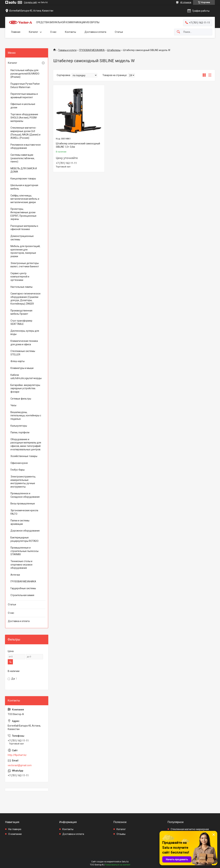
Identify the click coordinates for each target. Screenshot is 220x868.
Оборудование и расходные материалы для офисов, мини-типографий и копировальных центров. (26, 444)
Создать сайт (30, 2)
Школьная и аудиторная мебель (24, 187)
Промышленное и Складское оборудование (25, 495)
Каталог (34, 32)
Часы (13, 405)
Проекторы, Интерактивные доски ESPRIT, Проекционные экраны (23, 214)
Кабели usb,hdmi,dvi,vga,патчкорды (26, 377)
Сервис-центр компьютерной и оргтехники (20, 277)
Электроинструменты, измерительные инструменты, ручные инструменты (23, 482)
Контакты (70, 32)
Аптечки (15, 575)
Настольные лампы (21, 287)
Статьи (119, 32)
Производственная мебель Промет (21, 312)
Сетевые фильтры (21, 399)
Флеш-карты (18, 361)
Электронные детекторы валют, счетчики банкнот (25, 265)
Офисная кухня (19, 463)
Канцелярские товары (23, 179)
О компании (15, 834)
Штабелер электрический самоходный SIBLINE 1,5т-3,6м (78, 145)
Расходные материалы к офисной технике (24, 228)
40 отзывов (186, 2)
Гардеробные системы (23, 588)
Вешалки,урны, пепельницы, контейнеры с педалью (26, 416)
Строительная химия (22, 595)
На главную (15, 829)
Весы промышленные (23, 504)
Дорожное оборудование (25, 531)
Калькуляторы (19, 426)
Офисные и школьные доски (23, 106)
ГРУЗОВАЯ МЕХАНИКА (92, 50)
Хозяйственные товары (24, 456)
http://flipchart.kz (17, 755)
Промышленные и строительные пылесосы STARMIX (24, 551)
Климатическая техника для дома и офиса (24, 343)
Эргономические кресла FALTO (24, 512)
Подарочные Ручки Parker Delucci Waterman (25, 85)
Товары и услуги (67, 50)
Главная (16, 32)
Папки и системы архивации (20, 522)
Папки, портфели (20, 432)
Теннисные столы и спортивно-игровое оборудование (21, 565)
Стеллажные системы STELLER (23, 353)
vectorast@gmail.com (20, 765)
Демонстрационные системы (22, 238)
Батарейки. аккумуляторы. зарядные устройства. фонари (26, 388)
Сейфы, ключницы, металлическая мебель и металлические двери (25, 199)
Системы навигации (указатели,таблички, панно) (23, 158)
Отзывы (121, 834)
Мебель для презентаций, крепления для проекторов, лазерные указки (25, 251)
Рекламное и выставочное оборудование (26, 146)
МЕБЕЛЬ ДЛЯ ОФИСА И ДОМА (24, 170)
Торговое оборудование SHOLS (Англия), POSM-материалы (24, 118)
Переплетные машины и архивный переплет (24, 96)
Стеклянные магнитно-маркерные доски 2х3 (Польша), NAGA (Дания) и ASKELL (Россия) (25, 133)
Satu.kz (125, 862)
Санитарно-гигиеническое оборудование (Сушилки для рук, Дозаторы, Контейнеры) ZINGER (26, 299)
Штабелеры (114, 50)
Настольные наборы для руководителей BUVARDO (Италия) (25, 74)
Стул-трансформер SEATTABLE (21, 322)
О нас (53, 32)
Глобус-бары (18, 470)
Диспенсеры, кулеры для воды (25, 333)
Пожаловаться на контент (118, 865)
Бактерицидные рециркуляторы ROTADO (24, 539)
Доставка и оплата (95, 32)
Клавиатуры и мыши (22, 368)
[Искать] (178, 32)
